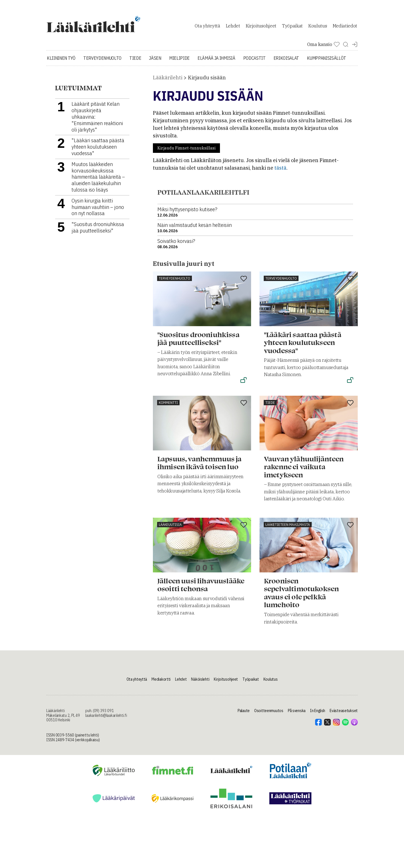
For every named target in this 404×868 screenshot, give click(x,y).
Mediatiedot (345, 26)
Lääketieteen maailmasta (288, 525)
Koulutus (318, 26)
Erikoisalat (286, 59)
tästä (280, 169)
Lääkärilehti (168, 78)
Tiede (135, 59)
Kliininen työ (61, 59)
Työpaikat (292, 26)
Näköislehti (200, 680)
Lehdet (233, 26)
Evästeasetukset (344, 712)
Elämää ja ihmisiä (216, 59)
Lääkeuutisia (170, 525)
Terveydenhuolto (102, 59)
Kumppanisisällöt (327, 59)
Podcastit (254, 59)
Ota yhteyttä (207, 26)
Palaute (244, 712)
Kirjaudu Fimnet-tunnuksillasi (186, 149)
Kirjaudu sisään (207, 78)
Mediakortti (161, 680)
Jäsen (155, 59)
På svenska (297, 712)
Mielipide (179, 59)
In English (318, 712)
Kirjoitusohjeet (261, 26)
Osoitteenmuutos (269, 712)
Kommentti (168, 403)
